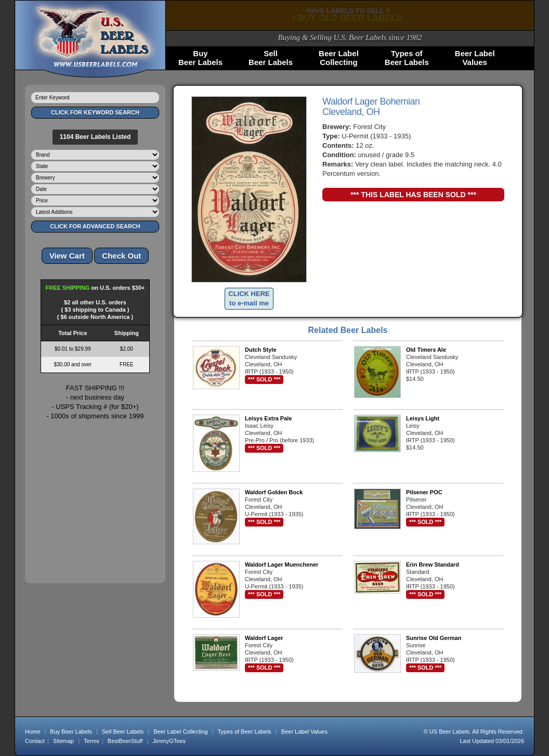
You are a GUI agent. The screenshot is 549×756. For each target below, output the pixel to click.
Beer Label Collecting (181, 732)
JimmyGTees (169, 741)
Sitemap (63, 741)
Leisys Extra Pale (269, 418)
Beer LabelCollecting (339, 58)
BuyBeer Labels (200, 58)
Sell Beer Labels (123, 732)
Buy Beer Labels (71, 732)
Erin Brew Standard (433, 565)
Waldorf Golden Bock (274, 492)
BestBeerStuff (125, 741)
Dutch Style (261, 350)
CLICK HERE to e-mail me (249, 298)
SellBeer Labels (271, 58)
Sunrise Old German (434, 638)
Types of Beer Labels (244, 732)
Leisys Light (423, 418)
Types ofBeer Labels (407, 58)
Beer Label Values (304, 732)
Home (32, 732)
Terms (91, 741)
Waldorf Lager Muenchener (282, 565)
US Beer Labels (449, 732)
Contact (35, 741)
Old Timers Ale (426, 350)
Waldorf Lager (264, 638)
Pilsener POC (424, 492)
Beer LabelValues (475, 58)
